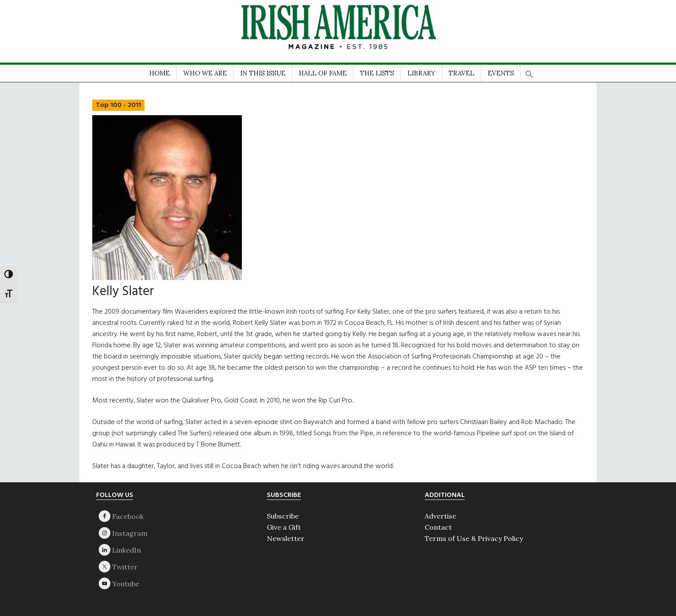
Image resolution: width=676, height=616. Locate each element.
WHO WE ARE (205, 73)
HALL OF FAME (323, 73)
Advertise (440, 516)
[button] (529, 71)
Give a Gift (284, 527)
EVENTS (501, 73)
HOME (160, 73)
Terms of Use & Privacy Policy (474, 538)
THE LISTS (377, 73)
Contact (438, 527)
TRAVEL (462, 73)
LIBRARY (421, 73)
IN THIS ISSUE (263, 73)
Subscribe (283, 516)
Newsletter (286, 538)
